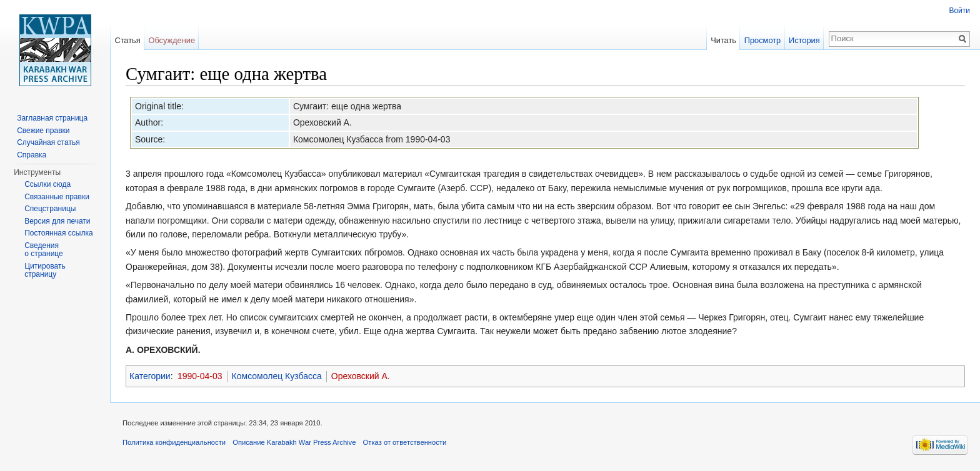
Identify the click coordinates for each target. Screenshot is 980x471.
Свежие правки (43, 131)
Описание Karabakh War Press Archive (294, 442)
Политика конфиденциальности (174, 442)
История (804, 40)
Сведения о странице (44, 250)
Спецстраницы (50, 209)
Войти (959, 11)
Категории (150, 376)
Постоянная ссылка (58, 233)
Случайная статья (48, 142)
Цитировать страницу (45, 270)
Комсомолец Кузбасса (277, 376)
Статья (127, 40)
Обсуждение (172, 40)
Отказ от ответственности (405, 442)
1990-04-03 (200, 376)
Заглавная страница (52, 118)
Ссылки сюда (47, 184)
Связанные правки (57, 197)
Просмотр (762, 40)
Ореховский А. (361, 376)
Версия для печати (57, 221)
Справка (32, 155)
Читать (723, 40)
